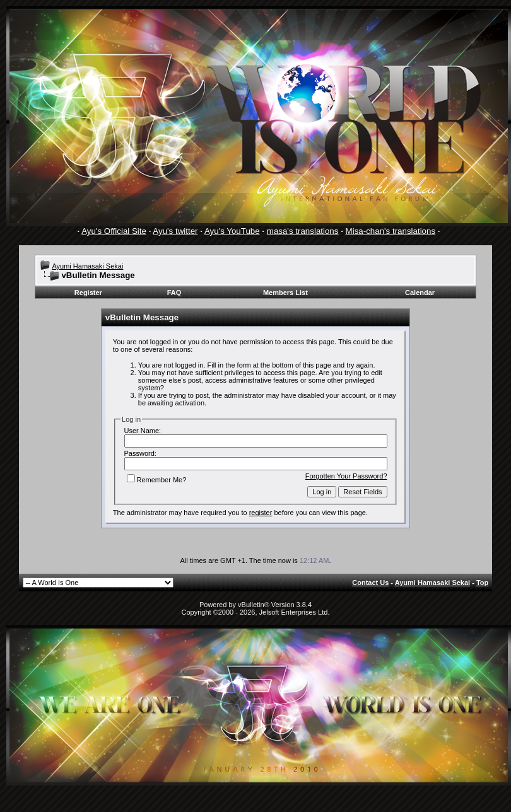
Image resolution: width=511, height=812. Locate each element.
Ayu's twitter (175, 231)
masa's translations (303, 231)
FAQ (174, 293)
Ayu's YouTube (232, 231)
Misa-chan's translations (391, 231)
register (261, 513)
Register (88, 293)
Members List (285, 293)
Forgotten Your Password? (346, 476)
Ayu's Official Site (114, 231)
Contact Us (370, 583)
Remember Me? (157, 480)
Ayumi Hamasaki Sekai (87, 266)
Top (482, 583)
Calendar (420, 293)
